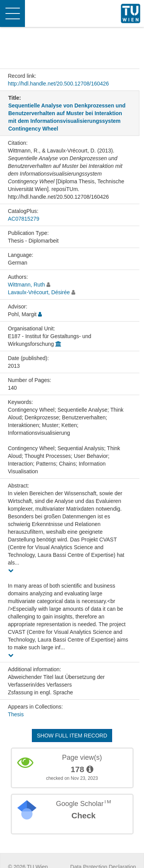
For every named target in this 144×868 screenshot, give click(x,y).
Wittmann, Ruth (26, 285)
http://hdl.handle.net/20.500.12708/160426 (59, 84)
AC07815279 (24, 219)
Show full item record (72, 736)
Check (84, 815)
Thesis (16, 714)
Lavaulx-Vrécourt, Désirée (39, 292)
